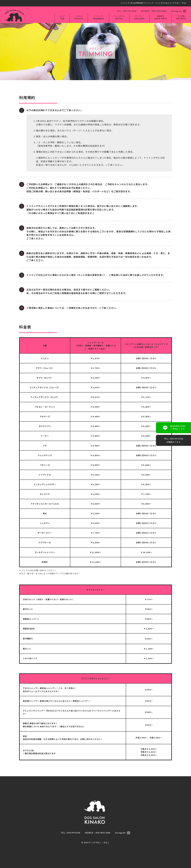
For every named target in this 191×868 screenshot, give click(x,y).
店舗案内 (161, 18)
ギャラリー (139, 18)
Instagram (179, 11)
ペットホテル (119, 18)
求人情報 (181, 18)
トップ (62, 18)
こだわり (79, 18)
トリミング (98, 18)
